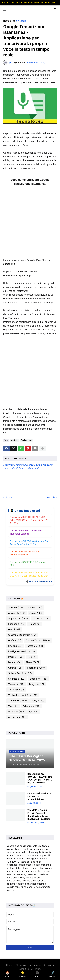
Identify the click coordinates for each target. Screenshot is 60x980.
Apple (36, 613)
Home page (9, 21)
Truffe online (18, 701)
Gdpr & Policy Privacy (30, 969)
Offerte (15, 668)
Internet (16, 657)
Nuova (8, 497)
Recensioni (36, 668)
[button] (4, 10)
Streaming (39, 679)
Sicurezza (17, 679)
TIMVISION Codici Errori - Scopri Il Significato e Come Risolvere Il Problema (39, 814)
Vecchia (51, 497)
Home (9, 965)
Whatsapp (32, 706)
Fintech (34, 624)
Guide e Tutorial (38, 640)
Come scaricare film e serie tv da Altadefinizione (39, 796)
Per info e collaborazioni (41, 965)
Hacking (15, 646)
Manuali (15, 662)
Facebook (16, 624)
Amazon (16, 608)
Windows (16, 712)
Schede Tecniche (20, 673)
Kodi (32, 657)
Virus (13, 706)
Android (22, 21)
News (32, 662)
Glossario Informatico (22, 635)
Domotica (41, 618)
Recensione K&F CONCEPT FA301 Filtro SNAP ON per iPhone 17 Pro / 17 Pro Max (29, 520)
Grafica (15, 640)
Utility (38, 701)
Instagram (35, 646)
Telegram (36, 684)
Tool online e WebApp (23, 695)
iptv (34, 712)
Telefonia (16, 684)
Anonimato (17, 613)
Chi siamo (21, 965)
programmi (17, 717)
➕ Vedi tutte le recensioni (39, 582)
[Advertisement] (30, 224)
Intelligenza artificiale (22, 651)
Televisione (16, 690)
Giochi (14, 629)
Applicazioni (26, 440)
